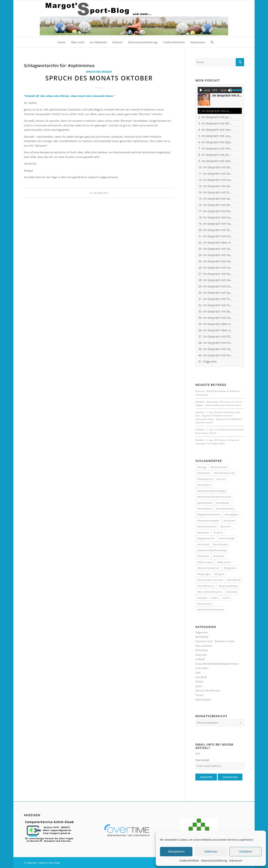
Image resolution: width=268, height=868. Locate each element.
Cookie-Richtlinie (189, 861)
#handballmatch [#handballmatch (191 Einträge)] (225, 509)
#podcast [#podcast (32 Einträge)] (225, 526)
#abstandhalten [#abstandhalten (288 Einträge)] (219, 467)
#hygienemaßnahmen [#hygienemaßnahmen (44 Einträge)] (209, 514)
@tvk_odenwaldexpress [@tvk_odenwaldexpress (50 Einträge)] (210, 592)
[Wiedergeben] (201, 90)
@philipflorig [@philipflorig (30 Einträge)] (234, 580)
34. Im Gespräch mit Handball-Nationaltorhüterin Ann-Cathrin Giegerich (216, 318)
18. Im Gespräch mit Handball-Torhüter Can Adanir (216, 217)
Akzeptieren (176, 851)
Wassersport (203, 699)
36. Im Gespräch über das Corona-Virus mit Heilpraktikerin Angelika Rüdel (216, 330)
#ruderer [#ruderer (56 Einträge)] (218, 532)
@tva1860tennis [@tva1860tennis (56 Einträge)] (206, 586)
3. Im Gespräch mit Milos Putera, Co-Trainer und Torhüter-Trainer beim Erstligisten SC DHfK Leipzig (216, 123)
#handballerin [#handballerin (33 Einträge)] (205, 509)
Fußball (200, 659)
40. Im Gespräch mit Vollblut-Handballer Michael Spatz (216, 355)
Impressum (236, 861)
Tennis (200, 695)
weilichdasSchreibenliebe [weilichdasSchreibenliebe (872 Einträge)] (211, 609)
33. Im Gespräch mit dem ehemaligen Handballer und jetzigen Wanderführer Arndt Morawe (216, 311)
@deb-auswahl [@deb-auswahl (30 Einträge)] (205, 562)
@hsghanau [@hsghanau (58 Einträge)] (230, 568)
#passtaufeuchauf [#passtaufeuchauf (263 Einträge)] (207, 526)
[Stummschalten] (230, 90)
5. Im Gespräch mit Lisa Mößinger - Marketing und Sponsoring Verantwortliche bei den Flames (216, 136)
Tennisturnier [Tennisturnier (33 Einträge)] (204, 604)
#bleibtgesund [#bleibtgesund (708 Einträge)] (205, 479)
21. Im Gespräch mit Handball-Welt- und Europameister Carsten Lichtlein (216, 236)
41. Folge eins (207, 362)
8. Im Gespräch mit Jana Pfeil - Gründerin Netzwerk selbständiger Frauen (216, 155)
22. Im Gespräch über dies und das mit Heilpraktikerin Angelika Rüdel (216, 242)
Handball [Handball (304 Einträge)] (202, 598)
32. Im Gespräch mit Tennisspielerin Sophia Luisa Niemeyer (216, 305)
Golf (198, 673)
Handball (201, 677)
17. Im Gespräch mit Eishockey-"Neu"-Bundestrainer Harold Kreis (216, 211)
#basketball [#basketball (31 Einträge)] (203, 473)
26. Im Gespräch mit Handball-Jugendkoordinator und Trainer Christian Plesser (216, 268)
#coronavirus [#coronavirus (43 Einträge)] (204, 485)
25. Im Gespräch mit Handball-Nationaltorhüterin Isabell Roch (216, 261)
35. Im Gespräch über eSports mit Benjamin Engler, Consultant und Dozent (216, 324)
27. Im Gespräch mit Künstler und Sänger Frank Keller (216, 274)
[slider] (215, 90)
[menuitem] (61, 42)
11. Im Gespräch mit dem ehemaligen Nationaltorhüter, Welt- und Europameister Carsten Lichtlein (216, 173)
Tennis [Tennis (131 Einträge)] (226, 598)
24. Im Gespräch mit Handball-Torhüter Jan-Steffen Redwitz (216, 255)
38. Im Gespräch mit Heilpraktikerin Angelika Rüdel (216, 343)
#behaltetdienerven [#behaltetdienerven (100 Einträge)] (224, 473)
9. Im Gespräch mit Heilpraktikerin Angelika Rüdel (216, 161)
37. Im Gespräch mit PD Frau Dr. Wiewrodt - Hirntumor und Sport (216, 336)
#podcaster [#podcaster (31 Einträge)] (203, 532)
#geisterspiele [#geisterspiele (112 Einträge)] (205, 503)
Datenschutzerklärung (214, 861)
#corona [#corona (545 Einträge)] (221, 479)
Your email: (202, 760)
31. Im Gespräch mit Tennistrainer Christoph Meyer (216, 299)
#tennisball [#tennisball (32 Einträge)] (203, 544)
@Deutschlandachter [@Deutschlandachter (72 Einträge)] (208, 568)
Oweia (199, 681)
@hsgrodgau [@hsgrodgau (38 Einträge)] (204, 574)
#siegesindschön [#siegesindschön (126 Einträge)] (206, 538)
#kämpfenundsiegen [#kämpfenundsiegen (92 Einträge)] (208, 520)
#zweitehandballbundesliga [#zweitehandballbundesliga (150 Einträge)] (212, 550)
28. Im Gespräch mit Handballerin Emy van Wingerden (216, 280)
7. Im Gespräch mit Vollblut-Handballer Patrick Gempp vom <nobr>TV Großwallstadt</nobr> (216, 148)
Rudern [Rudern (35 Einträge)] (215, 598)
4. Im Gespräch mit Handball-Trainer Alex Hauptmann (216, 130)
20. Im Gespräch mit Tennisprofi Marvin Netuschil (216, 230)
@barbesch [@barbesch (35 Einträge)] (203, 556)
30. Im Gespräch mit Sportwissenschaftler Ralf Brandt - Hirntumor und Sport (216, 293)
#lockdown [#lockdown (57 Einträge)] (229, 520)
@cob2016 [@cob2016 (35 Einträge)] (219, 556)
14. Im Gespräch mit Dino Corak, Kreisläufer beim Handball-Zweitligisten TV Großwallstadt (216, 192)
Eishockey (202, 650)
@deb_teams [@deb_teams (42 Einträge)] (224, 562)
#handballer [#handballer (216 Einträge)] (223, 503)
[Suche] (211, 42)
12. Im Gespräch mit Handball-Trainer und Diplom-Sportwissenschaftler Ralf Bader (216, 180)
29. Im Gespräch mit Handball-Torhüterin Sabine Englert (216, 286)
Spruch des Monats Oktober (99, 78)
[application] (220, 90)
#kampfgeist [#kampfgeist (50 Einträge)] (232, 514)
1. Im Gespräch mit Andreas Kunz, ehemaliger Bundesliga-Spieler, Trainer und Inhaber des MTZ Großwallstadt (216, 111)
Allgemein (202, 632)
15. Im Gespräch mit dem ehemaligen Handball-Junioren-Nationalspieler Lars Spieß (216, 199)
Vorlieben (245, 851)
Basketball (202, 637)
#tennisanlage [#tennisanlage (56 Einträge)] (227, 538)
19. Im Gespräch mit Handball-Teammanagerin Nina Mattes (216, 224)
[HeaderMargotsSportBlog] (134, 18)
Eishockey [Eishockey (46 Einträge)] (232, 592)
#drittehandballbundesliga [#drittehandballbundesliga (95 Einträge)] (211, 491)
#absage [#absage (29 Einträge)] (202, 467)
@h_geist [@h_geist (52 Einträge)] (219, 574)
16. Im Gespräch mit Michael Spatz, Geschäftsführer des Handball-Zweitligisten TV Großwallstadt (216, 205)
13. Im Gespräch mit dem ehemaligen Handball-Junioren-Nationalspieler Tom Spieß (216, 186)
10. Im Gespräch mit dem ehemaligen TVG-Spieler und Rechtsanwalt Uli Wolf (216, 167)
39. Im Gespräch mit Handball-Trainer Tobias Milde (216, 349)
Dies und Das (204, 646)
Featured (201, 655)
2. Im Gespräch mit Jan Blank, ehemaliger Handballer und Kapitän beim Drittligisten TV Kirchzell (216, 117)
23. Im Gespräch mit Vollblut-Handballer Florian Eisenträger (216, 249)
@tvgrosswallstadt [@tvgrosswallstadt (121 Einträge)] (228, 586)
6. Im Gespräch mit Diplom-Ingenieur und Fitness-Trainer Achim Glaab (216, 142)
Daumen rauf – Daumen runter (215, 641)
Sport (199, 686)
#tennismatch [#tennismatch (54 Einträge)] (221, 544)
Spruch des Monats (99, 72)
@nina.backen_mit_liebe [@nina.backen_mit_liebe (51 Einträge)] (210, 580)
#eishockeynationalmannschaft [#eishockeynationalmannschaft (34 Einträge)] (214, 497)
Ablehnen (211, 851)
